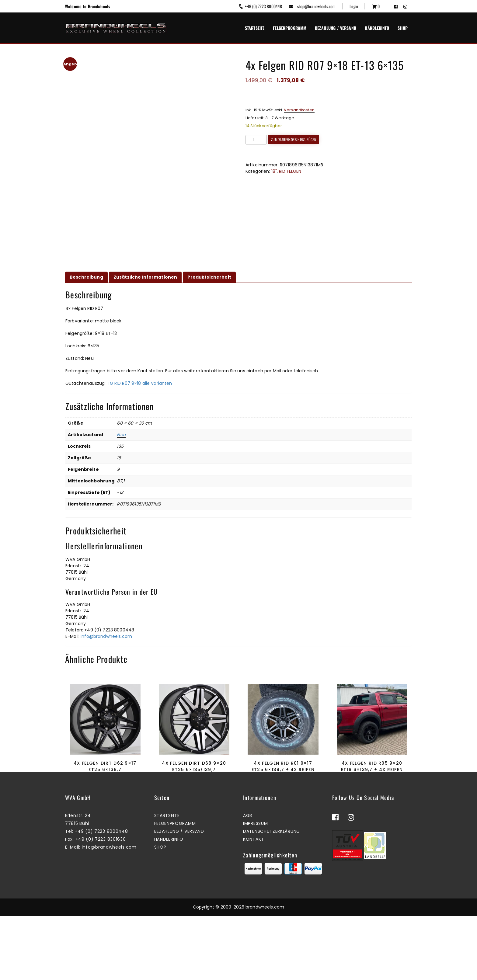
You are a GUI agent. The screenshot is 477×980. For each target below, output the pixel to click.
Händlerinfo (377, 28)
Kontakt (254, 904)
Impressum (255, 888)
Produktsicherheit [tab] (209, 277)
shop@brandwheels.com (312, 6)
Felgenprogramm (290, 28)
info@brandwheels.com (106, 636)
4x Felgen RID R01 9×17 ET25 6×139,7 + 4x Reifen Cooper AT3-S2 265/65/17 (283, 770)
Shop (403, 28)
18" (274, 171)
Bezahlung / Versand (336, 28)
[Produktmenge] (256, 140)
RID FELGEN (290, 171)
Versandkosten (299, 110)
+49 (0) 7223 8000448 (260, 6)
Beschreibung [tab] (86, 277)
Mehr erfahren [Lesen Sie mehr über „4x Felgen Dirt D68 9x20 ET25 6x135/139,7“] (193, 798)
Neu (121, 435)
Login (354, 6)
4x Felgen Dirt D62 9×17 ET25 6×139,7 (105, 766)
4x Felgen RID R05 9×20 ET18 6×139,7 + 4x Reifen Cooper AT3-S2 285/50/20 (372, 770)
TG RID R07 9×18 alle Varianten (139, 383)
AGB (248, 880)
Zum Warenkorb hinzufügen (294, 139)
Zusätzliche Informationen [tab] (145, 277)
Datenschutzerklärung (272, 896)
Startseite (255, 28)
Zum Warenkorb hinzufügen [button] (104, 798)
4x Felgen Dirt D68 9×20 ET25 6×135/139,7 (194, 766)
